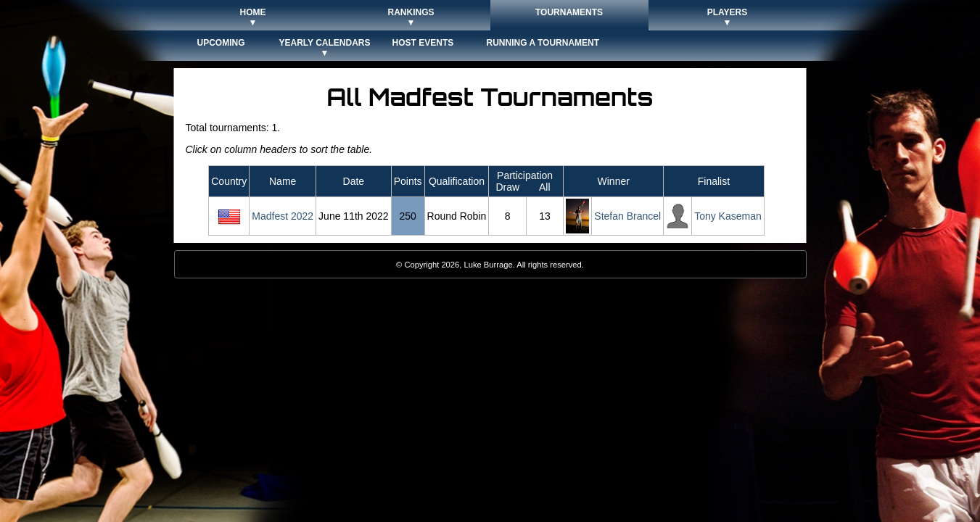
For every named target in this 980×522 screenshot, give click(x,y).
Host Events (423, 43)
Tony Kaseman (728, 216)
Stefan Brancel (627, 216)
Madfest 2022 (283, 216)
